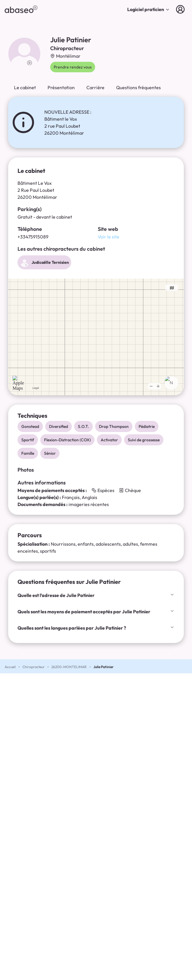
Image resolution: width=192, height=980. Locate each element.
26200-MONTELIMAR (69, 667)
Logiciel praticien (149, 9)
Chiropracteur (34, 667)
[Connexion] (181, 9)
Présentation (61, 87)
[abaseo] (21, 9)
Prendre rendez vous (73, 67)
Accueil (10, 667)
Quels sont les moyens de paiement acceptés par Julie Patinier (96, 612)
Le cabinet (25, 87)
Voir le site (109, 237)
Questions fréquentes (138, 87)
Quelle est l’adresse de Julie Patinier (96, 595)
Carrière (95, 87)
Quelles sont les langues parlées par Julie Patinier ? (96, 628)
